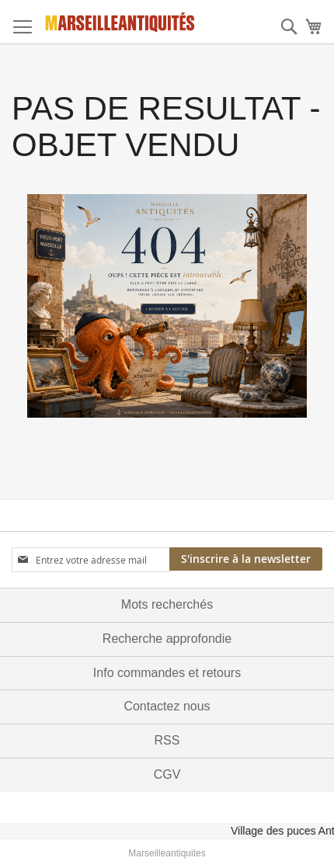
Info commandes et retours (167, 673)
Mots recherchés (167, 604)
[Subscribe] (246, 559)
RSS (167, 740)
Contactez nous (167, 706)
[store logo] (120, 22)
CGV (167, 774)
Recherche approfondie (167, 639)
